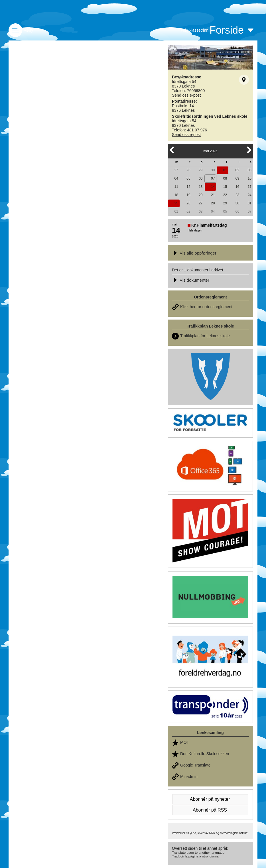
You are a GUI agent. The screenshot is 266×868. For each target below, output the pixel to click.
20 (201, 195)
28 (188, 170)
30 (213, 170)
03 (250, 170)
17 (250, 187)
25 (176, 203)
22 (225, 195)
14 (213, 187)
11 (176, 187)
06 (201, 178)
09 (237, 178)
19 (188, 195)
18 (176, 195)
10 (250, 178)
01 (225, 170)
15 (225, 187)
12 (188, 187)
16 (237, 187)
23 (237, 195)
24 (250, 195)
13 (201, 187)
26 (188, 203)
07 (213, 178)
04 (176, 178)
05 (188, 178)
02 (237, 170)
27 (176, 170)
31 (250, 203)
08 (225, 178)
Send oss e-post (186, 95)
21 (213, 195)
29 (201, 170)
